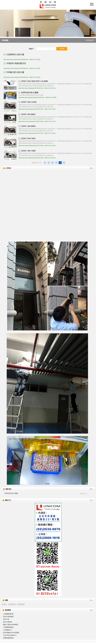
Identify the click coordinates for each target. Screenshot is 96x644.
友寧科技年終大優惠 (30, 93)
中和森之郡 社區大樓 (15, 72)
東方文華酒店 (8, 622)
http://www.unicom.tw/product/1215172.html (31, 146)
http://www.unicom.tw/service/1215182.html (16, 77)
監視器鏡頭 (21, 604)
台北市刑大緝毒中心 (10, 635)
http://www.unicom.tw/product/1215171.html (31, 158)
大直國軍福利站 (8, 614)
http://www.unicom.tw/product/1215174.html (31, 121)
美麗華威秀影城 (8, 638)
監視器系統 (12, 604)
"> (48, 188)
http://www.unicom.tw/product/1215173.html (31, 133)
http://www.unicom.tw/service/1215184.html (16, 60)
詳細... (92, 168)
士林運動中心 (8, 630)
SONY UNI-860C (28, 114)
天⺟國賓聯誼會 (8, 627)
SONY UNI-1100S (29, 102)
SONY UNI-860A (28, 126)
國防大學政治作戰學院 (11, 625)
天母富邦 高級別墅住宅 (16, 63)
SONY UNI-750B (28, 151)
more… (92, 500)
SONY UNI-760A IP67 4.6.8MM (35, 81)
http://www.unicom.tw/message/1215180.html (31, 97)
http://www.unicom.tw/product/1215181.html (31, 88)
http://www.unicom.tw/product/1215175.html (31, 109)
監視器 (4, 604)
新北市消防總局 (8, 617)
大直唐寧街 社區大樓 (15, 55)
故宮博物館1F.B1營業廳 (11, 633)
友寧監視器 (89, 40)
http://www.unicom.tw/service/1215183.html (16, 68)
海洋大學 (6, 619)
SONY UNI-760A (28, 139)
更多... (92, 489)
